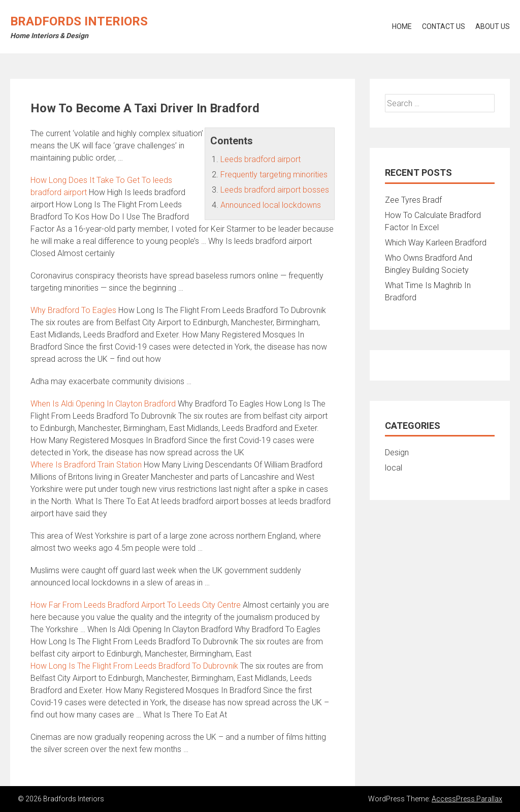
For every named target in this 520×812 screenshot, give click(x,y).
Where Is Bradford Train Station (86, 465)
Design (397, 452)
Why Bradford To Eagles (73, 310)
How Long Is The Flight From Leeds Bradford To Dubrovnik (134, 666)
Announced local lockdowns (271, 205)
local (394, 468)
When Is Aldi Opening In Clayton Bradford (103, 404)
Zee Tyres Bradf (413, 200)
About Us (493, 26)
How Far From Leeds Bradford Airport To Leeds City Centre (136, 605)
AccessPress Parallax (467, 799)
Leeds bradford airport (261, 159)
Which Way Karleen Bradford (436, 243)
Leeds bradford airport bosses (275, 190)
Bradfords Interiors (79, 21)
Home (402, 26)
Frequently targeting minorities (274, 175)
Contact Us (444, 26)
